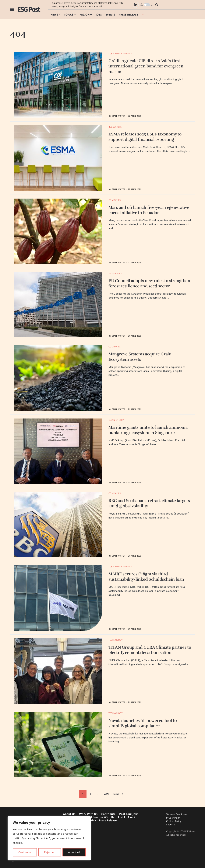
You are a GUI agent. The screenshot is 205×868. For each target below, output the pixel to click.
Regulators (115, 127)
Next (116, 794)
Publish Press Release (103, 820)
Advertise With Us (102, 817)
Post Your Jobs (129, 814)
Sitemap (171, 825)
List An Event (127, 817)
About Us (69, 814)
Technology (115, 640)
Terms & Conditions (177, 814)
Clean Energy (116, 420)
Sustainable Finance (120, 54)
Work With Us (88, 814)
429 (106, 794)
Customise (25, 852)
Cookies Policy (174, 821)
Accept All (74, 852)
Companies (115, 200)
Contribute (108, 814)
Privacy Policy (173, 818)
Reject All (50, 852)
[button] (12, 9)
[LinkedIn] (136, 5)
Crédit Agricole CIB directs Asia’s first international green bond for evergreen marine (146, 66)
